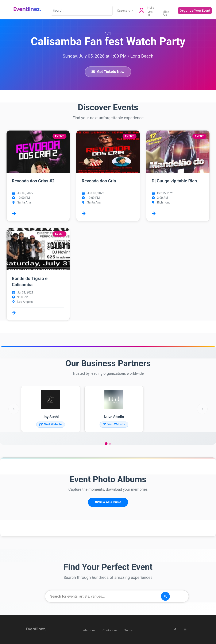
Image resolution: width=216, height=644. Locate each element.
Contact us (110, 630)
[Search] (82, 11)
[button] (38, 176)
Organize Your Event (195, 11)
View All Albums (108, 502)
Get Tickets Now (108, 72)
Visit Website (51, 424)
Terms (128, 630)
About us (89, 630)
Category (124, 10)
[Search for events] (117, 597)
